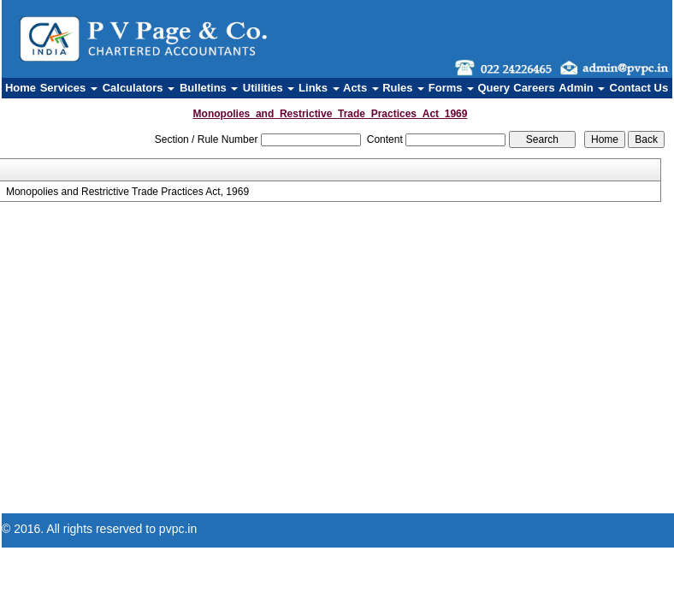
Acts (361, 88)
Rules (403, 88)
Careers (534, 88)
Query (494, 88)
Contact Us (639, 88)
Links (319, 88)
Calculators (139, 88)
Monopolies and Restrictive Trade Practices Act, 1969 (127, 192)
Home (21, 88)
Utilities (269, 88)
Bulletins (209, 88)
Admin (582, 88)
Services (69, 88)
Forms (451, 88)
